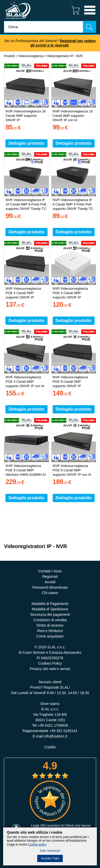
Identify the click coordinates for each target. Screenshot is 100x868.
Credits (50, 747)
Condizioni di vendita (50, 620)
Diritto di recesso (50, 625)
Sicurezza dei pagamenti (50, 614)
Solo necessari (50, 851)
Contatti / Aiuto (50, 571)
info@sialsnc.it (56, 736)
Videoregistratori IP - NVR (65, 56)
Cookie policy (37, 844)
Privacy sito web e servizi (50, 669)
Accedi (50, 582)
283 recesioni (50, 825)
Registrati (50, 577)
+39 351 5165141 (63, 731)
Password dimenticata (50, 587)
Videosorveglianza (31, 56)
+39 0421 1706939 (53, 725)
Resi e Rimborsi (50, 631)
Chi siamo (50, 593)
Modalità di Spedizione (50, 609)
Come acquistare (50, 636)
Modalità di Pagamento (50, 604)
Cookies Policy (50, 663)
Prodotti (9, 56)
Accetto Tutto (50, 858)
